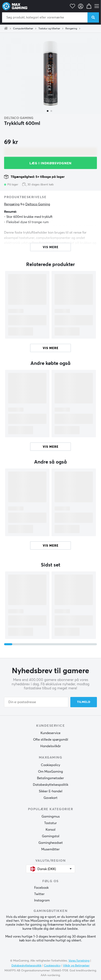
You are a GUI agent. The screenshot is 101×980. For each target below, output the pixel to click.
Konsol (50, 830)
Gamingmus (51, 817)
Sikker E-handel (51, 791)
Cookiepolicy (50, 765)
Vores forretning (79, 961)
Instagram (42, 900)
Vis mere (51, 348)
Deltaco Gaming (19, 118)
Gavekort (50, 798)
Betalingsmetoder (50, 778)
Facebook (41, 888)
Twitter (39, 894)
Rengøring (71, 29)
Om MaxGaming (50, 772)
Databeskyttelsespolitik (51, 785)
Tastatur (50, 823)
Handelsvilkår (51, 746)
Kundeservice (50, 733)
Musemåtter (50, 849)
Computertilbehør (23, 29)
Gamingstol (51, 836)
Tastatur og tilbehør (49, 29)
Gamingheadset (51, 843)
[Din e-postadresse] (36, 702)
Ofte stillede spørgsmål (51, 740)
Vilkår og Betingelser (76, 966)
